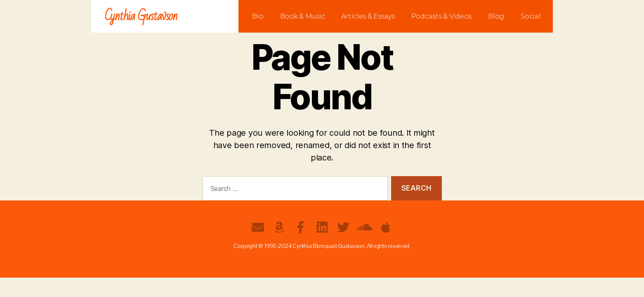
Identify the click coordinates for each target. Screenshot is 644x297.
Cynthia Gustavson (141, 16)
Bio (258, 16)
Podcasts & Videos (441, 16)
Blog (496, 16)
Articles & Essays (368, 16)
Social (531, 16)
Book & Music (303, 16)
